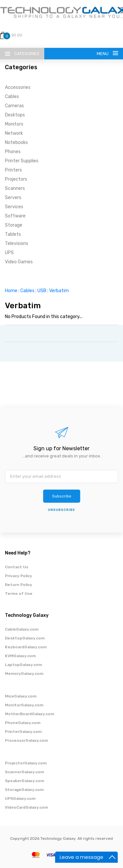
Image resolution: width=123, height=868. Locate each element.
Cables (12, 97)
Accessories (18, 87)
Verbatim (59, 291)
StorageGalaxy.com (24, 790)
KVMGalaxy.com (20, 656)
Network (14, 133)
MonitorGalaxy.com (24, 705)
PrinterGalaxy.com (23, 732)
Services (14, 207)
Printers (13, 170)
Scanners (15, 188)
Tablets (13, 234)
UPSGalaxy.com (20, 798)
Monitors (14, 124)
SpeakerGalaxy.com (24, 781)
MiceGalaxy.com (21, 696)
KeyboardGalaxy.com (26, 647)
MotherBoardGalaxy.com (30, 714)
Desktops (15, 115)
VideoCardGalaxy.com (26, 807)
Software (15, 216)
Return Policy (19, 585)
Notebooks (16, 142)
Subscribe (62, 496)
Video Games (19, 262)
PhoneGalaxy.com (23, 723)
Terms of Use (19, 594)
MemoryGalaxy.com (24, 674)
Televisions (17, 243)
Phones (13, 152)
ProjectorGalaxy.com (26, 763)
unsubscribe (61, 510)
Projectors (16, 179)
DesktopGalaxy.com (25, 638)
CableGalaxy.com (22, 629)
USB (42, 291)
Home (11, 291)
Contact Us (17, 567)
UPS (9, 253)
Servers (13, 198)
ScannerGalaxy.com (24, 772)
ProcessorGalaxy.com (26, 740)
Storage (14, 225)
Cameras (14, 106)
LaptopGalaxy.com (23, 665)
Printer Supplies (22, 161)
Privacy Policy (19, 576)
